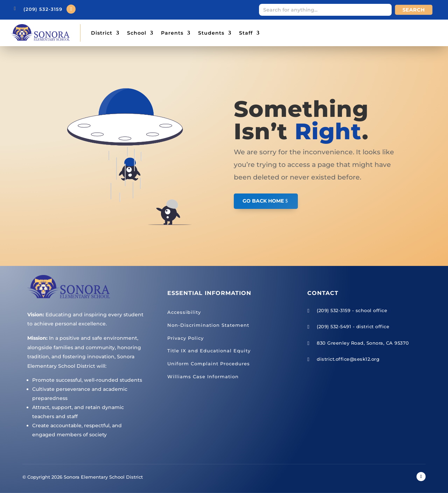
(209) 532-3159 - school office (352, 310)
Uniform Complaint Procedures (209, 364)
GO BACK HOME (263, 201)
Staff (246, 33)
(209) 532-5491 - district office (353, 326)
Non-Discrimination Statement (208, 325)
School (137, 33)
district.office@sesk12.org (348, 359)
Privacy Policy (185, 338)
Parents (172, 33)
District (102, 33)
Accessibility (184, 312)
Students (211, 33)
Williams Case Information (203, 376)
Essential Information (209, 293)
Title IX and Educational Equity (209, 351)
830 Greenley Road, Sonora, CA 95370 (363, 343)
